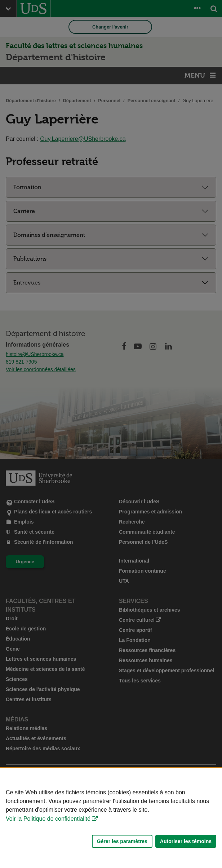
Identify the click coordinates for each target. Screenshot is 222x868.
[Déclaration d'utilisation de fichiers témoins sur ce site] (111, 818)
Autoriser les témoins (186, 841)
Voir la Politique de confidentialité (48, 819)
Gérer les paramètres (122, 841)
